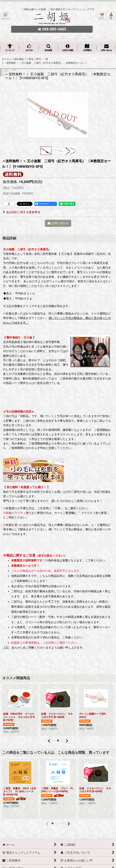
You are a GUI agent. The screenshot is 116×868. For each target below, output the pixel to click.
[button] (5, 16)
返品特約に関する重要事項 (22, 212)
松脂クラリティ (16, 513)
